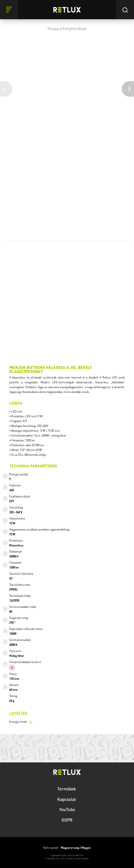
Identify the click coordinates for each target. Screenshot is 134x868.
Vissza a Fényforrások (67, 28)
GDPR (67, 820)
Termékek (67, 789)
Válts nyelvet (67, 848)
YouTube (67, 809)
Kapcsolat (67, 799)
